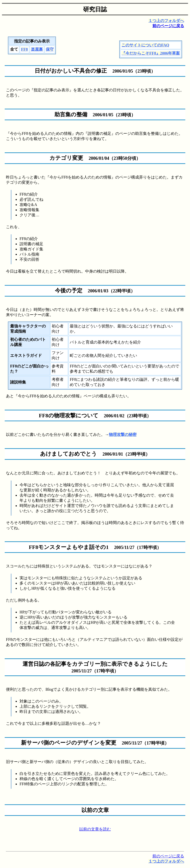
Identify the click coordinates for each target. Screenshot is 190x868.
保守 (50, 49)
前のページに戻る (168, 26)
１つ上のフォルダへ (166, 21)
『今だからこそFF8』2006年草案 (151, 53)
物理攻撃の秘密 (123, 434)
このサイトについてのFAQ (145, 45)
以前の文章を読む (95, 829)
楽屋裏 (37, 49)
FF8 (24, 49)
